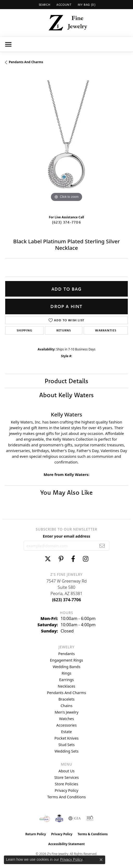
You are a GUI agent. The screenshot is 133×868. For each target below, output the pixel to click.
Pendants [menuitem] (66, 654)
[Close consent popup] (101, 860)
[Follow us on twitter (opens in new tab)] (48, 559)
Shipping (24, 330)
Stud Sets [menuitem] (67, 745)
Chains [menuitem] (66, 706)
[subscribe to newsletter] (102, 546)
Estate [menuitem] (66, 732)
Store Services (66, 777)
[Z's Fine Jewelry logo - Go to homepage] (67, 23)
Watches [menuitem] (66, 719)
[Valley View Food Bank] (45, 818)
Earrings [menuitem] (66, 680)
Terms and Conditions (66, 797)
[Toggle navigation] (8, 44)
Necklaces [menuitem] (66, 686)
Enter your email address (66, 536)
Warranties (106, 330)
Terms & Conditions (93, 834)
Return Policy (36, 834)
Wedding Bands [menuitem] (66, 667)
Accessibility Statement (66, 844)
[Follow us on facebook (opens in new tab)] (73, 559)
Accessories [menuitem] (66, 725)
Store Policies (66, 784)
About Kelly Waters (66, 395)
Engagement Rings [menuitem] (66, 660)
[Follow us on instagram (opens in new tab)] (86, 559)
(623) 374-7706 (66, 222)
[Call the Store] (66, 600)
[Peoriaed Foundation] (59, 818)
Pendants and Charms (26, 62)
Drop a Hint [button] (66, 306)
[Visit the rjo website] (90, 818)
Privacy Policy (67, 790)
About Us (66, 771)
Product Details (66, 381)
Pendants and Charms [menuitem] (66, 693)
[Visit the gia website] (75, 818)
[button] (44, 5)
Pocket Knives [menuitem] (67, 738)
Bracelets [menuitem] (66, 699)
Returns (64, 330)
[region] (66, 142)
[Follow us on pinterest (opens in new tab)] (61, 559)
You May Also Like (66, 492)
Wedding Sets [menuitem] (66, 751)
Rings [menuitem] (66, 673)
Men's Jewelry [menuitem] (66, 712)
